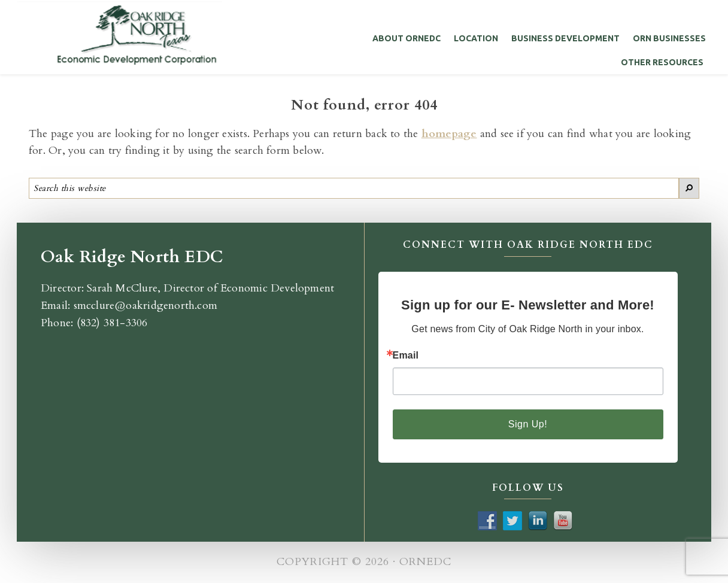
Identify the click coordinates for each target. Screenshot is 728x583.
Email (406, 356)
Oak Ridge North (119, 34)
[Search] (689, 188)
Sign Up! (528, 424)
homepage (449, 134)
